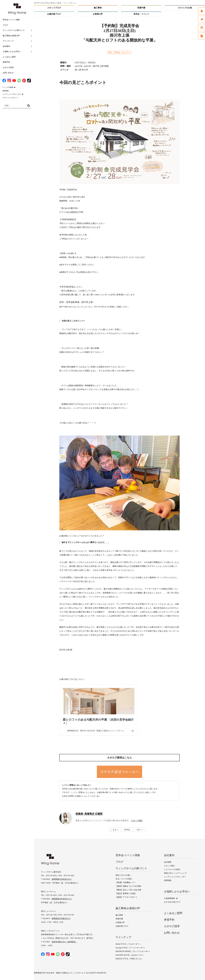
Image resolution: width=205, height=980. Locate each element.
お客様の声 (98, 14)
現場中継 (141, 8)
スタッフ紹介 (137, 821)
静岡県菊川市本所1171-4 (62, 899)
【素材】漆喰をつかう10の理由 (128, 886)
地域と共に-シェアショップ (175, 873)
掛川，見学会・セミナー (119, 53)
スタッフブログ (54, 8)
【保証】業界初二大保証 (126, 894)
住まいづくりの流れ (124, 879)
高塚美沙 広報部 (89, 814)
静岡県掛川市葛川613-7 (61, 919)
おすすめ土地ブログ (172, 902)
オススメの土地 (185, 8)
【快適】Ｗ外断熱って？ (126, 883)
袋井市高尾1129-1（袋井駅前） (64, 942)
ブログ (5, 25)
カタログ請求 (8, 68)
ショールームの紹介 (172, 869)
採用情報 (5, 91)
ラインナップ (8, 41)
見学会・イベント (141, 14)
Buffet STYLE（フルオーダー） (128, 944)
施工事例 (98, 8)
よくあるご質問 (9, 57)
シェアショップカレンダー (12, 94)
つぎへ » (139, 830)
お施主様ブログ (54, 14)
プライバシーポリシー (10, 98)
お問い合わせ (8, 73)
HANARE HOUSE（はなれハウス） (130, 955)
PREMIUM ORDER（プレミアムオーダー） (133, 951)
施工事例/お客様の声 (11, 36)
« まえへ (115, 830)
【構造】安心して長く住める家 (128, 890)
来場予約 (6, 62)
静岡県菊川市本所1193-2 (62, 879)
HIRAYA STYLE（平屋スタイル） (129, 959)
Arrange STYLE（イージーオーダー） (131, 948)
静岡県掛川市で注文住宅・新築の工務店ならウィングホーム (59, 973)
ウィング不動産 (8, 87)
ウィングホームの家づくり (14, 30)
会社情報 (168, 862)
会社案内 (6, 46)
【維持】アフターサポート (127, 897)
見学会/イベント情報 (11, 20)
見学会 (127, 830)
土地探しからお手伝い (12, 52)
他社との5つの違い (123, 875)
